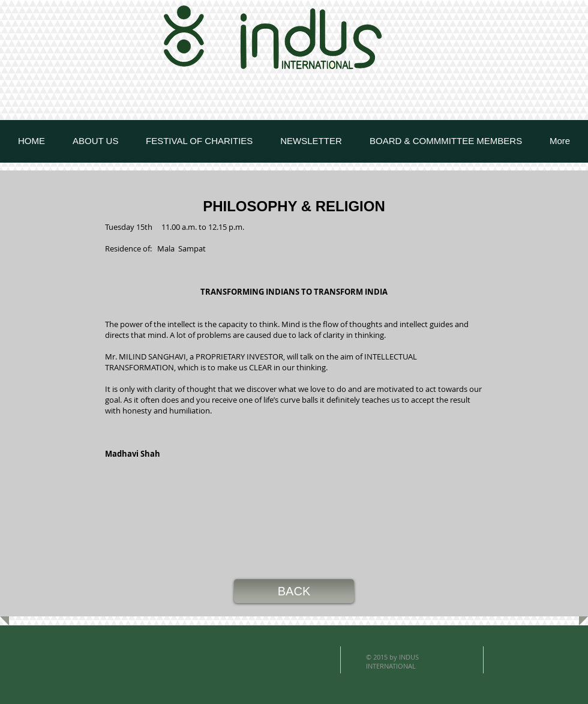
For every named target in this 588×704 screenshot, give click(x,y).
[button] (294, 591)
